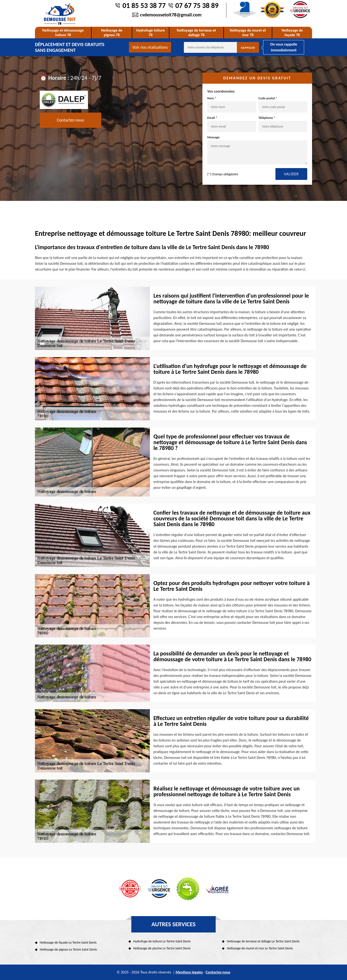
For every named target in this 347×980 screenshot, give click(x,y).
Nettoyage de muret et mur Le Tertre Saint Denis (260, 948)
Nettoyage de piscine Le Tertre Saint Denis (162, 948)
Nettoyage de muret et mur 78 (248, 33)
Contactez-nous (70, 120)
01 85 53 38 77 (144, 5)
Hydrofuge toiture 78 (151, 33)
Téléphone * (283, 124)
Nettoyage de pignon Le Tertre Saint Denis (68, 949)
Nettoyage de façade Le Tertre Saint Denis (68, 943)
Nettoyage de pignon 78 (112, 33)
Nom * (232, 104)
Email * (232, 124)
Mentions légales (189, 972)
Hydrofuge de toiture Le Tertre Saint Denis (162, 941)
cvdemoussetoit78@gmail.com (171, 15)
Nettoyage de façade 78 (292, 33)
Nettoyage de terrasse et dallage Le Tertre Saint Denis (263, 941)
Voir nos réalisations (150, 47)
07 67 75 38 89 (197, 5)
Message (257, 150)
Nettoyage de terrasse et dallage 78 (196, 33)
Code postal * (283, 104)
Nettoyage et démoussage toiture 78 (63, 33)
